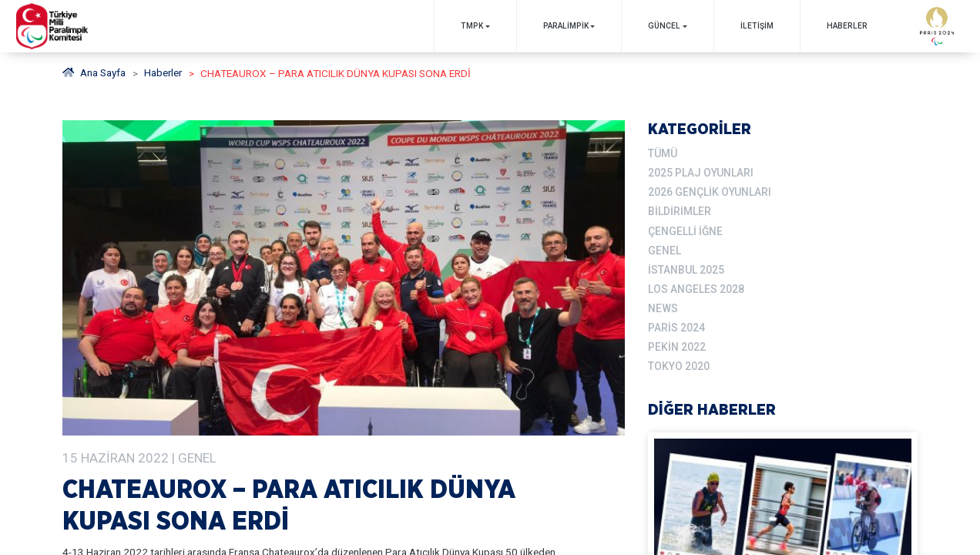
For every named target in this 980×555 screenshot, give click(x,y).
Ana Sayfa (94, 73)
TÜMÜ (663, 153)
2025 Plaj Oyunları (700, 173)
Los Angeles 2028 (696, 287)
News (663, 306)
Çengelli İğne (685, 230)
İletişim (756, 26)
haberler (164, 73)
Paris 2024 (676, 325)
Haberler (846, 26)
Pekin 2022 (677, 344)
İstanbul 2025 (686, 267)
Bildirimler (680, 210)
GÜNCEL (664, 26)
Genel (664, 249)
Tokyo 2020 (679, 362)
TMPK (471, 26)
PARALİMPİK (565, 26)
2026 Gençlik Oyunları (709, 192)
